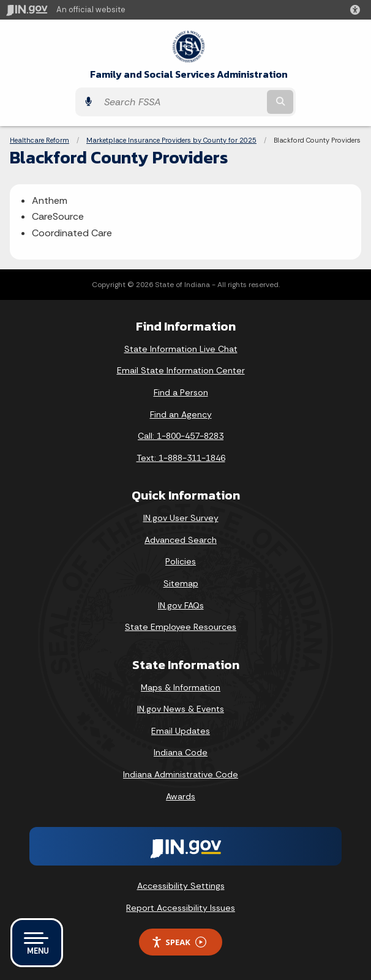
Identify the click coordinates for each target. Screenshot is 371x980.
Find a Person (181, 392)
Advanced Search (181, 540)
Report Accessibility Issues (181, 908)
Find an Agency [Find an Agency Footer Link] (181, 414)
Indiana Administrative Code (181, 774)
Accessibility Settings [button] (181, 886)
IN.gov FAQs (181, 605)
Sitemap (181, 583)
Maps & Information (181, 687)
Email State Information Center (181, 370)
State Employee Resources (181, 627)
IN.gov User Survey (181, 518)
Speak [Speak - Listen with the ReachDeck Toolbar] (179, 942)
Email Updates (181, 731)
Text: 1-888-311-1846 (181, 458)
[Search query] (181, 102)
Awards (181, 796)
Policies (181, 561)
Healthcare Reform (39, 140)
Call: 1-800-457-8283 (181, 436)
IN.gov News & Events (181, 709)
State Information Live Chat (181, 349)
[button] (358, 10)
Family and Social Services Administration (189, 74)
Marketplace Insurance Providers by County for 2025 (171, 140)
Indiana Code (181, 752)
